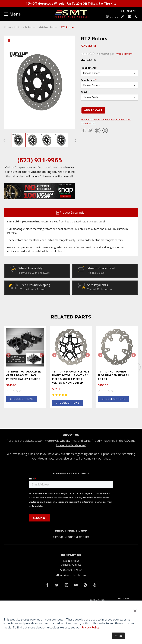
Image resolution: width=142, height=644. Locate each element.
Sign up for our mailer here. (71, 537)
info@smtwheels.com (73, 575)
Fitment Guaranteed (101, 268)
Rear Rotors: (89, 80)
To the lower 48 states (33, 289)
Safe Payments (98, 285)
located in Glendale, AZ (71, 445)
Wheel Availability (31, 268)
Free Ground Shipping (35, 285)
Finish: (85, 92)
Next (75, 140)
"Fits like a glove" (96, 273)
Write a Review (124, 54)
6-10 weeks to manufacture (34, 273)
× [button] (135, 611)
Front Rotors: (89, 68)
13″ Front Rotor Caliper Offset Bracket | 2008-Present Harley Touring (23, 375)
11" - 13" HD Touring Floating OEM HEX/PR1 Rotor (113, 375)
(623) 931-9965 (40, 160)
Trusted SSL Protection (100, 289)
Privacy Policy (90, 627)
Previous (4, 140)
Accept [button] (118, 636)
